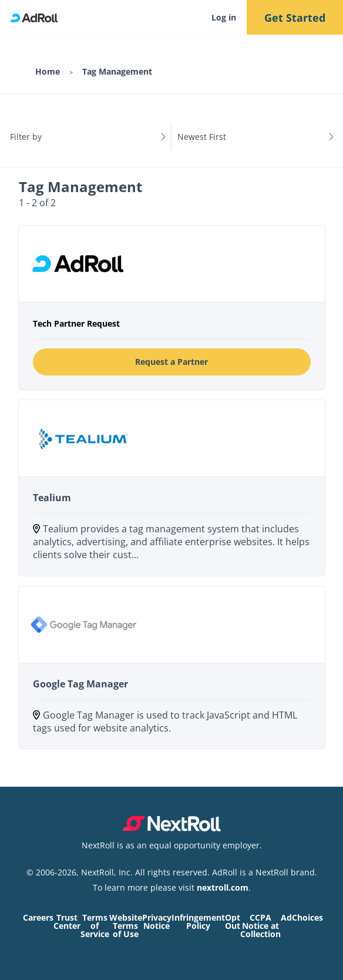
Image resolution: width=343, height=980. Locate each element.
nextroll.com (223, 887)
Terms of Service (95, 926)
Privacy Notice (157, 922)
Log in (224, 17)
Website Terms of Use (126, 926)
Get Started (295, 18)
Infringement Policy (198, 922)
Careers (38, 917)
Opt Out (233, 922)
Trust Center (67, 922)
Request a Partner (171, 362)
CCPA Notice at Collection (260, 926)
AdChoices (302, 917)
